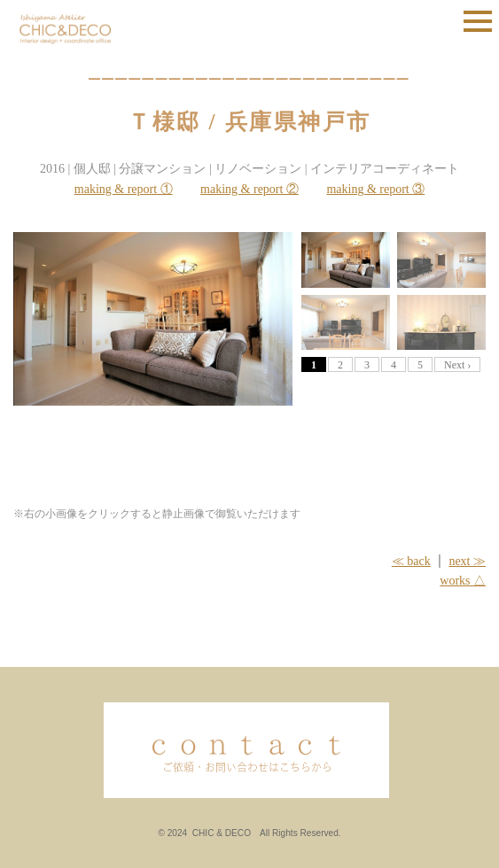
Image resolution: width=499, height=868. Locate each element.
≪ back (411, 561)
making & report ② (250, 189)
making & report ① (124, 189)
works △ (463, 581)
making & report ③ (375, 189)
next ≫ (467, 561)
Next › (457, 365)
